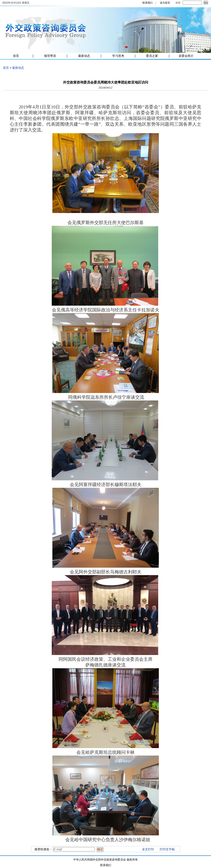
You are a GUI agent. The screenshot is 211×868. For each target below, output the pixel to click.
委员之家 (152, 56)
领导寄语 (50, 56)
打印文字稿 (167, 849)
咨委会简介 (186, 56)
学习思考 (118, 56)
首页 (16, 56)
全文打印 (148, 849)
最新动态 (84, 56)
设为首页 (165, 3)
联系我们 (148, 3)
